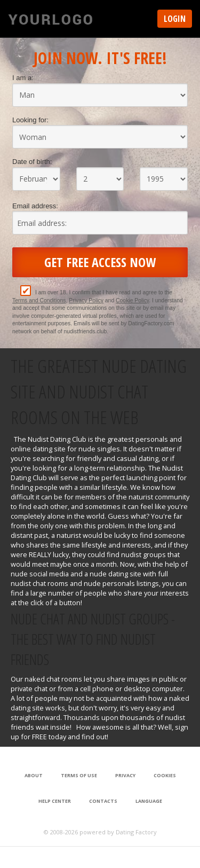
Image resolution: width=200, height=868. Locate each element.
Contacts (103, 801)
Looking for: (30, 120)
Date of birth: (32, 162)
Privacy (125, 775)
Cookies (165, 775)
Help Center (55, 801)
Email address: (35, 206)
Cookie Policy (132, 300)
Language (149, 801)
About (34, 775)
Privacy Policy (86, 300)
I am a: (23, 78)
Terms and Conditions (39, 300)
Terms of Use (79, 775)
